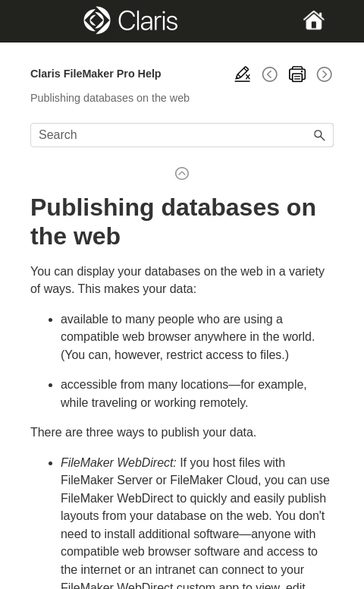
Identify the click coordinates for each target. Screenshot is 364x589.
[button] (320, 135)
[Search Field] (182, 135)
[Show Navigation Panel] (44, 21)
